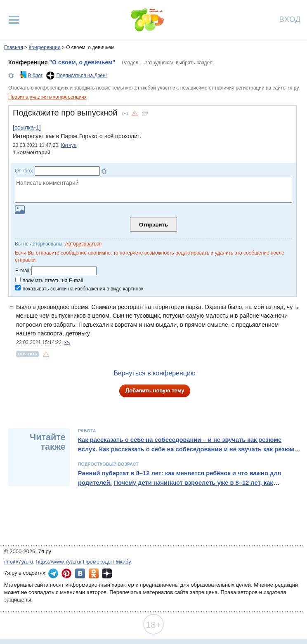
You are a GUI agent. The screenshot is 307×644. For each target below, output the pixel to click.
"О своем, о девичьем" (82, 62)
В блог (35, 75)
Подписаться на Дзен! (82, 75)
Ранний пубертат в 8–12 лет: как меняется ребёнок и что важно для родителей (179, 478)
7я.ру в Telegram (53, 573)
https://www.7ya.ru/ (59, 562)
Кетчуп (69, 145)
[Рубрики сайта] (14, 20)
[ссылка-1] (27, 127)
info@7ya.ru (19, 562)
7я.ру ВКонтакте (80, 573)
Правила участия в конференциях (47, 97)
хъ (67, 342)
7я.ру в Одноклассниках (94, 573)
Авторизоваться (83, 244)
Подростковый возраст (108, 464)
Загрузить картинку (20, 210)
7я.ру (107, 573)
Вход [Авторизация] (290, 19)
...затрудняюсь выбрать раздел (177, 63)
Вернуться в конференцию (155, 373)
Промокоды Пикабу (107, 562)
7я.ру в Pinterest (66, 573)
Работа (87, 431)
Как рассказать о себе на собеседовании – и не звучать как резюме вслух (180, 444)
